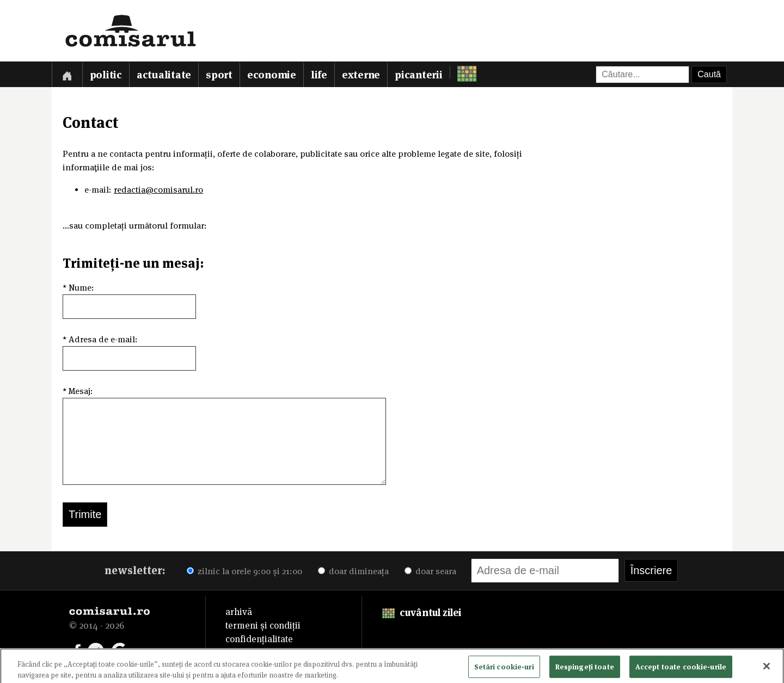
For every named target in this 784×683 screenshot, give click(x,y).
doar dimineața (353, 571)
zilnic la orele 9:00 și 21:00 (244, 571)
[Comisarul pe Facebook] (77, 650)
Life (319, 75)
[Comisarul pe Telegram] (96, 650)
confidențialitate (259, 639)
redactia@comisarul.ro (158, 190)
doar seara (430, 571)
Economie (272, 75)
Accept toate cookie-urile (681, 669)
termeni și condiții (263, 625)
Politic (106, 75)
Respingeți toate (585, 669)
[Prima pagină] (67, 74)
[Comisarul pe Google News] (120, 650)
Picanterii (419, 75)
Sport (219, 75)
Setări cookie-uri (504, 669)
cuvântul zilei (422, 613)
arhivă (239, 612)
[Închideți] (767, 669)
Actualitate (164, 75)
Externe (361, 75)
